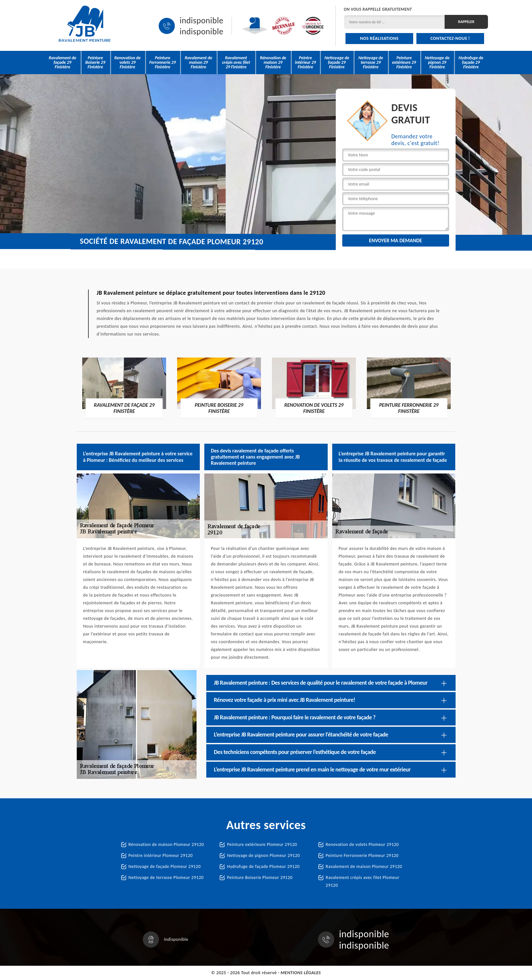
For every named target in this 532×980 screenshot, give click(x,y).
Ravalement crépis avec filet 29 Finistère (236, 62)
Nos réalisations (379, 38)
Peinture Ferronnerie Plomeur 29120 (362, 855)
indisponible (202, 20)
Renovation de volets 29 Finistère (127, 62)
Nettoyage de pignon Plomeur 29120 (263, 855)
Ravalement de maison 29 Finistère (198, 62)
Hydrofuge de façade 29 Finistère (471, 62)
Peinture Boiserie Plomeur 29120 (260, 877)
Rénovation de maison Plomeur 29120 (166, 844)
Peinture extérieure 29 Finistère (404, 62)
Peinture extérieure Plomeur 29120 (262, 844)
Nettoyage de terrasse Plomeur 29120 (166, 877)
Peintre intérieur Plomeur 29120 (161, 855)
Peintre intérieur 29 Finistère (306, 62)
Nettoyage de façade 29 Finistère (337, 62)
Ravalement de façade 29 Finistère (63, 62)
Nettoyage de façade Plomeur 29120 (165, 866)
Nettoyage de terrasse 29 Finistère (371, 62)
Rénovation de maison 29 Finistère (273, 62)
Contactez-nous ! (450, 38)
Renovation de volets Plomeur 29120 (362, 844)
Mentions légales (301, 973)
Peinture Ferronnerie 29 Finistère (163, 62)
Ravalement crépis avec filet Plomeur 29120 (362, 881)
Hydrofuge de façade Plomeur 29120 (263, 866)
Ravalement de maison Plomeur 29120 (364, 866)
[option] (124, 387)
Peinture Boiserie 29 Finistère (95, 62)
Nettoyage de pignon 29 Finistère (437, 62)
